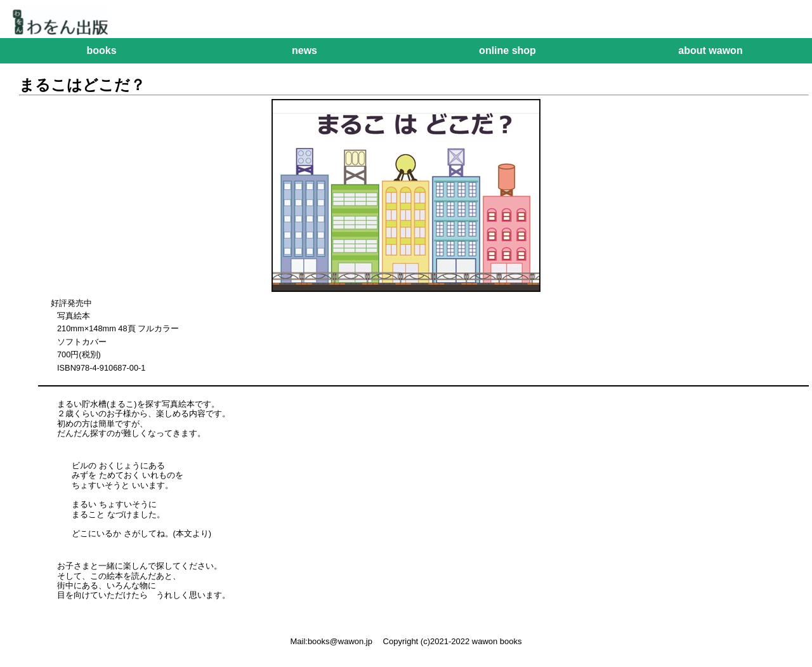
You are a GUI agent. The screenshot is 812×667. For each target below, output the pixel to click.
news (304, 50)
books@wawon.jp (340, 641)
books (101, 50)
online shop (507, 50)
